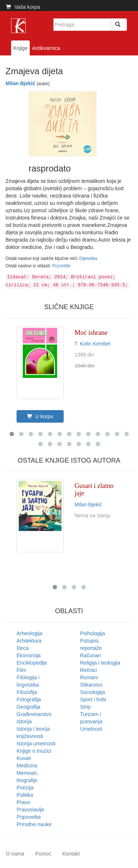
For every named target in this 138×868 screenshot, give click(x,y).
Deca (23, 648)
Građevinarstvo (34, 714)
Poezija (25, 788)
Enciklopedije (32, 663)
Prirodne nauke (34, 824)
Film (21, 670)
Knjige (20, 48)
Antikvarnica (46, 48)
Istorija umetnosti (36, 744)
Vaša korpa (23, 7)
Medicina (27, 766)
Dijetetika (88, 258)
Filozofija (27, 692)
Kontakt (71, 854)
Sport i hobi (93, 699)
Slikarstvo (91, 685)
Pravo (23, 802)
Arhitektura (29, 641)
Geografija (29, 707)
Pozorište (61, 266)
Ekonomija (29, 655)
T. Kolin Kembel (93, 344)
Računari (91, 655)
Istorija (24, 721)
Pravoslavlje (30, 810)
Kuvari (24, 758)
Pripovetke (29, 817)
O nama (15, 854)
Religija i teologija (100, 663)
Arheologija (29, 633)
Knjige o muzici (34, 751)
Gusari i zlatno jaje (94, 489)
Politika (25, 795)
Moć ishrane (91, 333)
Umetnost (91, 729)
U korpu (40, 416)
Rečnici (89, 670)
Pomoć (43, 854)
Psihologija (93, 633)
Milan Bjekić (20, 83)
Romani (89, 677)
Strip (86, 707)
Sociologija (93, 692)
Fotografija (29, 699)
